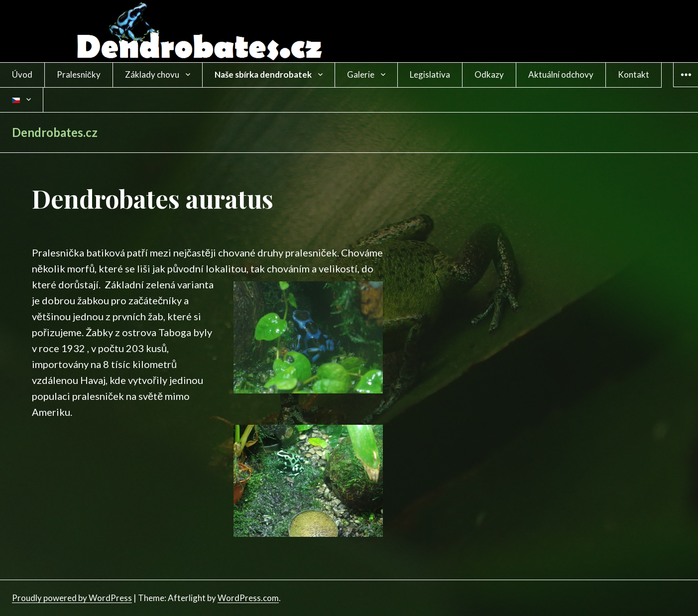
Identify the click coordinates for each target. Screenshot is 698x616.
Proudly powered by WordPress (72, 598)
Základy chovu (152, 74)
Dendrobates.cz (55, 132)
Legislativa (430, 74)
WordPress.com (248, 598)
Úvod (22, 74)
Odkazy (489, 74)
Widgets (686, 87)
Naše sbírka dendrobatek (263, 74)
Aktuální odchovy (561, 74)
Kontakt (634, 74)
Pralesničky (79, 74)
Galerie (361, 74)
